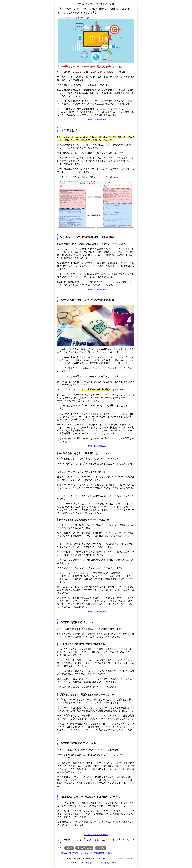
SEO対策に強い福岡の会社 (96, 120)
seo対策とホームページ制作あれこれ (98, 863)
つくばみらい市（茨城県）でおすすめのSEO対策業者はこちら (84, 853)
